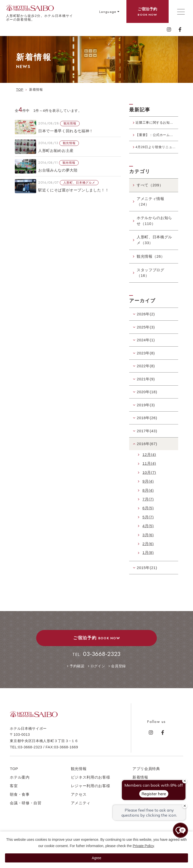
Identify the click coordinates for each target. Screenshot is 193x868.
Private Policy (143, 846)
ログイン (98, 673)
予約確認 (77, 673)
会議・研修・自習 (26, 810)
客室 (14, 793)
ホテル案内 (20, 784)
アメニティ (81, 810)
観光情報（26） (151, 263)
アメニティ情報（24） (151, 208)
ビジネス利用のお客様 (91, 784)
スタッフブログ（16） (151, 280)
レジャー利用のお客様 (91, 793)
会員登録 (118, 673)
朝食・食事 (20, 801)
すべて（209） (150, 192)
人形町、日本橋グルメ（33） (154, 247)
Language (108, 12)
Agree (96, 858)
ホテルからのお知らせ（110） (154, 227)
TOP (14, 775)
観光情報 (79, 775)
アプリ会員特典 (146, 775)
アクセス (79, 801)
